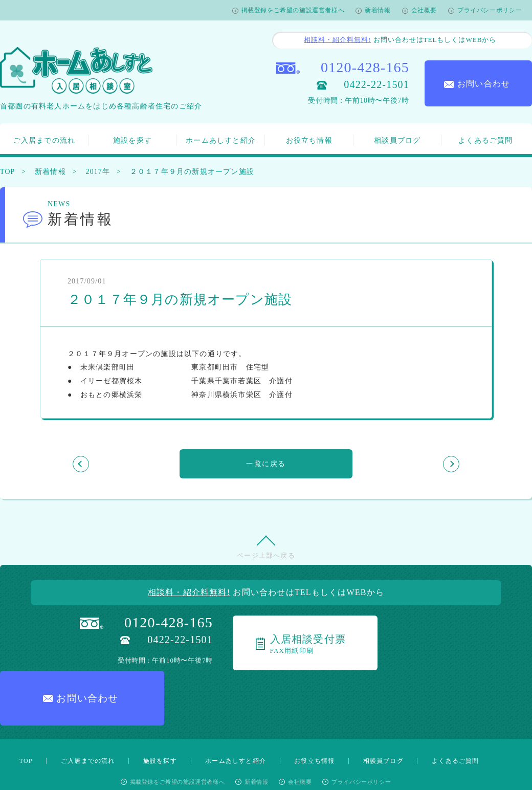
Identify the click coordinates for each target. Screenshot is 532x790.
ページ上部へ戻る (266, 557)
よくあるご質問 (485, 140)
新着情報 (378, 10)
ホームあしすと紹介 (221, 140)
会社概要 (424, 10)
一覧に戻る (266, 464)
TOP (8, 172)
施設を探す (132, 140)
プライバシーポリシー (490, 10)
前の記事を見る (128, 464)
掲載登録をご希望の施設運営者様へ (293, 10)
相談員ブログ (397, 140)
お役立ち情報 (309, 140)
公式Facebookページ (220, 752)
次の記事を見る (404, 464)
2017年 (100, 172)
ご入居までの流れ (45, 140)
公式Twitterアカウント (308, 751)
